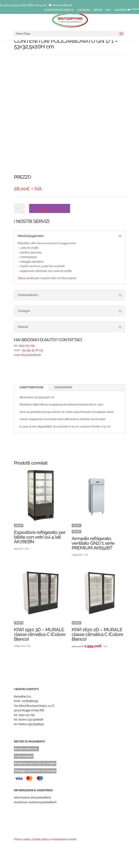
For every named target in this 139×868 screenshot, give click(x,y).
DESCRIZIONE (63, 387)
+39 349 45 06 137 (32, 350)
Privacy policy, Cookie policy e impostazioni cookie (45, 839)
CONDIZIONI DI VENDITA (59, 10)
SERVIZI (98, 10)
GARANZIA (120, 10)
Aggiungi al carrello (50, 208)
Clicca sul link (26, 278)
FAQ (108, 10)
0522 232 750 (27, 346)
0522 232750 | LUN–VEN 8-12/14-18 (24, 5)
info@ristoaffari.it (31, 355)
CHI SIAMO (83, 10)
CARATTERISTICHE (31, 387)
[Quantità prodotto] (19, 208)
